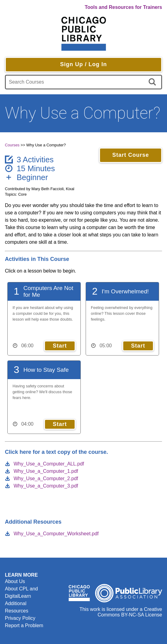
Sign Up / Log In (84, 64)
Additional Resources (17, 607)
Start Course (131, 155)
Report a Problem (24, 625)
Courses (12, 145)
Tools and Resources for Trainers (123, 7)
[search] (153, 82)
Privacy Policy (20, 618)
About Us (15, 581)
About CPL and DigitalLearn (21, 592)
